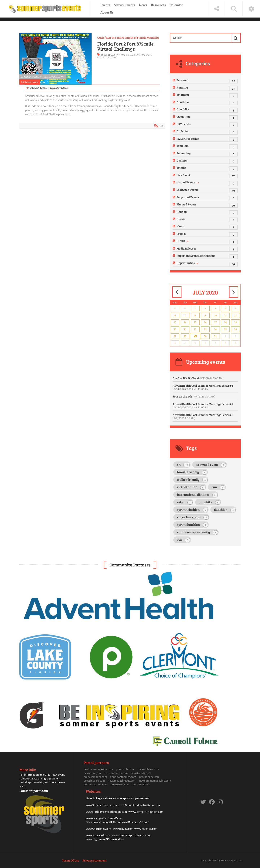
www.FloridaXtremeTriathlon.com (106, 812)
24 (215, 329)
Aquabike (183, 109)
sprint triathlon (192, 510)
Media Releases (186, 248)
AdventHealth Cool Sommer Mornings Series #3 (203, 416)
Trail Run (183, 146)
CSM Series (184, 124)
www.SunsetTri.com (98, 835)
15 (195, 322)
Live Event (183, 175)
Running (182, 87)
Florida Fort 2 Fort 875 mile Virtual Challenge (125, 46)
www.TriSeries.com (146, 829)
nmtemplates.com (148, 769)
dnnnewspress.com (96, 784)
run (218, 487)
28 (185, 336)
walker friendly (192, 480)
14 (185, 322)
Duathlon (183, 102)
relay (185, 502)
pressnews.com (120, 784)
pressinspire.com (94, 781)
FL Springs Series (188, 138)
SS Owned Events (30, 82)
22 (195, 329)
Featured (182, 80)
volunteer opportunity (197, 532)
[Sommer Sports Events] (45, 9)
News (143, 5)
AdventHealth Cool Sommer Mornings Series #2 (203, 406)
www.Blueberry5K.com (135, 822)
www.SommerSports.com (101, 805)
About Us (107, 12)
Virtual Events (125, 5)
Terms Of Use (71, 860)
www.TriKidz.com (123, 829)
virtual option (191, 487)
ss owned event (109, 55)
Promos (181, 234)
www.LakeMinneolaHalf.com (103, 822)
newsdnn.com (92, 773)
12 (235, 315)
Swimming (184, 153)
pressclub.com (125, 769)
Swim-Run (183, 117)
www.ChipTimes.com (98, 829)
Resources (158, 5)
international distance (197, 495)
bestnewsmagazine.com (98, 769)
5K (183, 465)
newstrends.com (141, 773)
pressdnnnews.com (116, 773)
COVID (181, 241)
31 (215, 336)
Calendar (176, 5)
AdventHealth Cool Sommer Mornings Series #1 (203, 387)
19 (235, 322)
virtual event (144, 55)
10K (184, 540)
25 (225, 329)
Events (105, 5)
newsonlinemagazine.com (155, 781)
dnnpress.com (141, 784)
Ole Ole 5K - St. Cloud (198, 378)
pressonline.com (149, 777)
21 (185, 329)
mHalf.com (116, 818)
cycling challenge (107, 57)
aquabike (210, 502)
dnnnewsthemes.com (123, 777)
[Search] (200, 38)
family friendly (192, 472)
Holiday (182, 212)
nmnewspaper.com (95, 777)
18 (225, 322)
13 (175, 322)
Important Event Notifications (196, 256)
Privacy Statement (95, 860)
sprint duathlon (192, 525)
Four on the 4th (194, 396)
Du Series (183, 131)
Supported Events (188, 197)
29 (175, 308)
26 (235, 329)
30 (185, 308)
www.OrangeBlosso (98, 818)
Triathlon (183, 95)
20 (175, 329)
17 (215, 322)
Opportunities (186, 263)
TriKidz (181, 168)
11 (225, 315)
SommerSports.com (34, 791)
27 (175, 336)
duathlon (225, 510)
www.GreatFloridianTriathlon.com (139, 805)
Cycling (182, 160)
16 (205, 322)
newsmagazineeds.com (122, 781)
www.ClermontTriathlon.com (146, 812)
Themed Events (186, 204)
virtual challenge (127, 55)
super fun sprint (193, 517)
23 (205, 329)
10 (215, 315)
